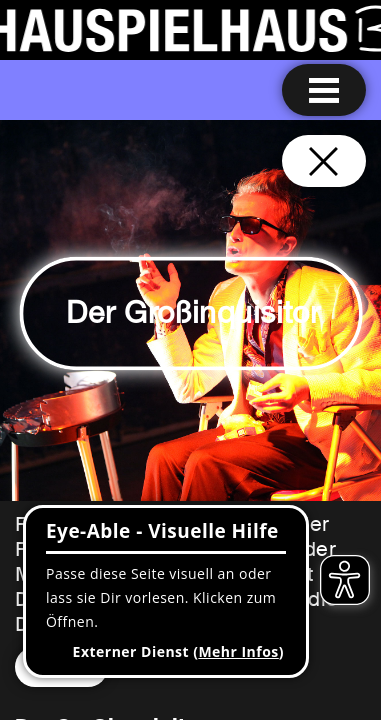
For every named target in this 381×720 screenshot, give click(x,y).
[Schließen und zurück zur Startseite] (324, 161)
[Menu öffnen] (324, 90)
